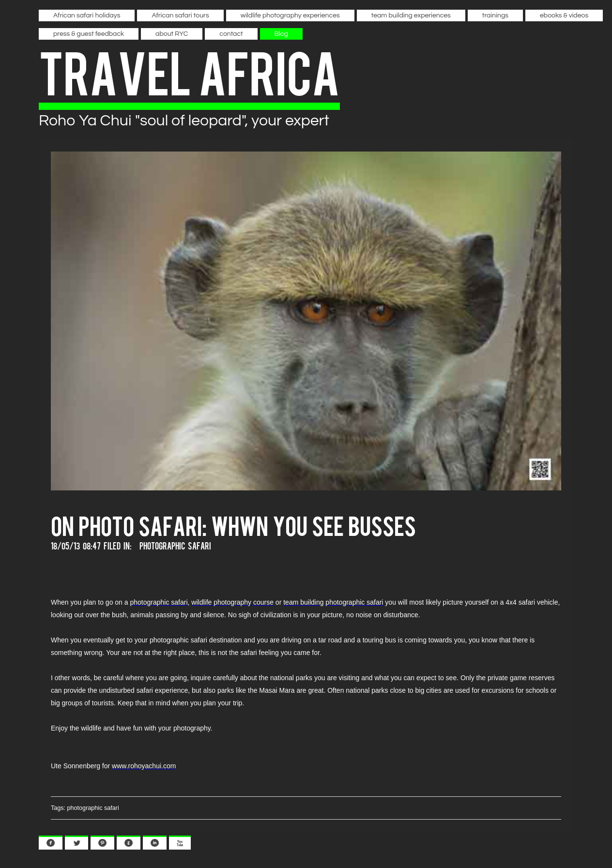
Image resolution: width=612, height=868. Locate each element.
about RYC (172, 34)
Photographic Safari (175, 545)
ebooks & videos (564, 15)
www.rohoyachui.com (144, 766)
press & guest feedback (89, 34)
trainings (495, 15)
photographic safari (159, 602)
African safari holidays (87, 15)
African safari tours (180, 15)
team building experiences (411, 15)
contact (231, 34)
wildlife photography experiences (290, 15)
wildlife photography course (232, 602)
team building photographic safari (333, 602)
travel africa (189, 71)
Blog (281, 34)
